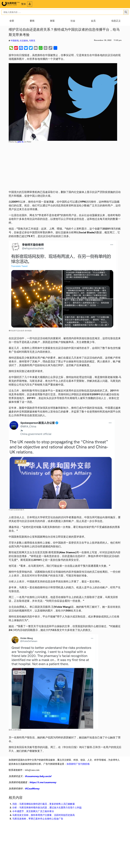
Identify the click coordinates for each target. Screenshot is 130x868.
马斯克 (32, 41)
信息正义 (116, 21)
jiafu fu (20, 142)
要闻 (32, 21)
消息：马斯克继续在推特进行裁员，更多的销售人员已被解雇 (44, 804)
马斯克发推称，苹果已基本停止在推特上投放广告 (38, 819)
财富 (52, 21)
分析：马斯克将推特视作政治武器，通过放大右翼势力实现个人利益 (47, 808)
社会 (73, 21)
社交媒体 (24, 41)
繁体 (24, 4)
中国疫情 (15, 41)
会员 (93, 21)
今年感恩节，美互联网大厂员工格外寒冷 (33, 812)
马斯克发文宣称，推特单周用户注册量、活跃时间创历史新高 (44, 815)
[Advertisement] (65, 168)
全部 (12, 21)
